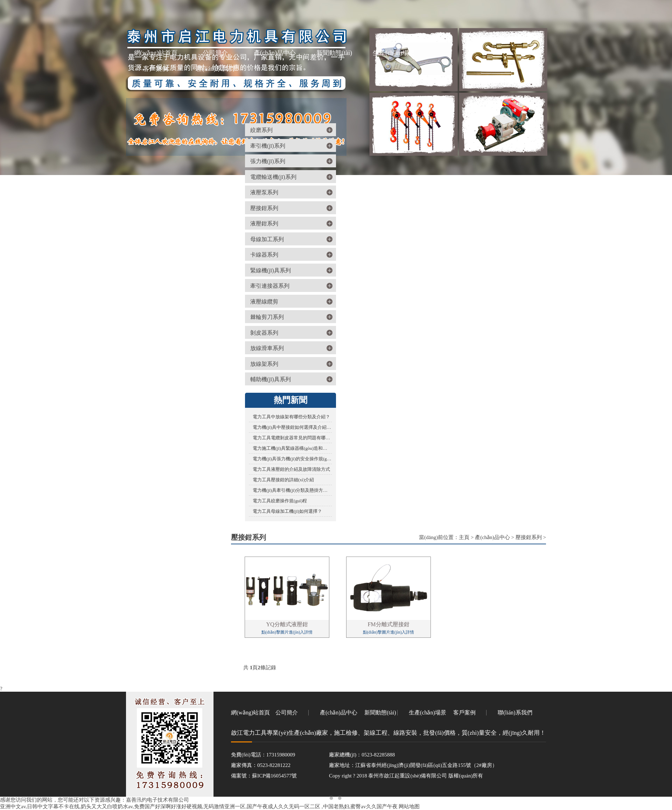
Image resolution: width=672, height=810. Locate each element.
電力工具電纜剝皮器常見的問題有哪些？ (292, 438)
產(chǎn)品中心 (275, 53)
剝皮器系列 (264, 333)
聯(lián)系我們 (215, 69)
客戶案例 (156, 69)
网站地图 (409, 806)
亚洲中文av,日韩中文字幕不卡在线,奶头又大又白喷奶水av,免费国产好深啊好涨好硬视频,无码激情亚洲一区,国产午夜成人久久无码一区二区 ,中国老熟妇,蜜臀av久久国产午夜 (199, 806)
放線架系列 (264, 364)
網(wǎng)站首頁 (156, 53)
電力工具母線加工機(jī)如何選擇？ (287, 511)
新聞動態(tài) (334, 53)
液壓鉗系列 (264, 224)
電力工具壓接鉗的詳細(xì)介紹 (283, 480)
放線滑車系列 (267, 348)
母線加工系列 (267, 239)
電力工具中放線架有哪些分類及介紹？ (291, 417)
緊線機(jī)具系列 (271, 270)
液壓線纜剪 (264, 302)
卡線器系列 (264, 255)
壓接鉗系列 (264, 208)
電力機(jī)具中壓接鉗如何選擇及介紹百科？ (292, 427)
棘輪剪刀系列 (267, 317)
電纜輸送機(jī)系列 (273, 177)
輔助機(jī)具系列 (271, 379)
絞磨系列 (261, 130)
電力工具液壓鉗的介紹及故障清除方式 (291, 469)
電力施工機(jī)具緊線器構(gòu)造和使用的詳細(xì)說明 (292, 448)
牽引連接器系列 (270, 286)
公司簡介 (215, 53)
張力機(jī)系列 (268, 161)
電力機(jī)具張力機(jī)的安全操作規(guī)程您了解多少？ (292, 459)
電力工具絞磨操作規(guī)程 (280, 501)
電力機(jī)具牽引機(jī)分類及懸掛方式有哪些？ (292, 490)
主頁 (464, 537)
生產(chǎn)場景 (394, 53)
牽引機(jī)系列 (268, 146)
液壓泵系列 (264, 192)
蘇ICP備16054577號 (274, 776)
